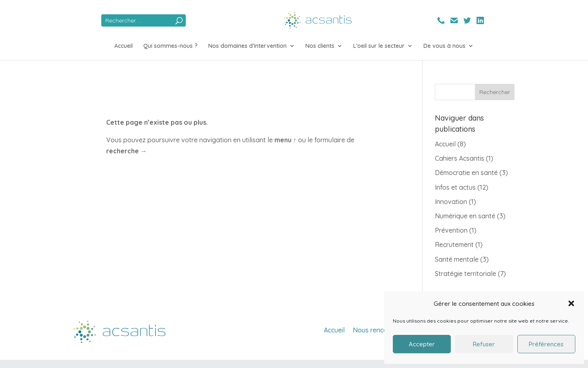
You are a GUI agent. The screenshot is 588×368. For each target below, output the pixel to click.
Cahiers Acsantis (460, 158)
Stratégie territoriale (465, 274)
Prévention (451, 230)
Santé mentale (457, 259)
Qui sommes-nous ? (170, 46)
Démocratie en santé (466, 173)
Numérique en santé (465, 216)
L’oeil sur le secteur (379, 46)
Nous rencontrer (378, 330)
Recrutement (454, 245)
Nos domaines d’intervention (247, 46)
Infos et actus (455, 187)
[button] (571, 303)
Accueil (124, 46)
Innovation (451, 202)
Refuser (484, 344)
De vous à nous (444, 46)
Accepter (422, 344)
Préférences (546, 344)
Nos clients (320, 46)
